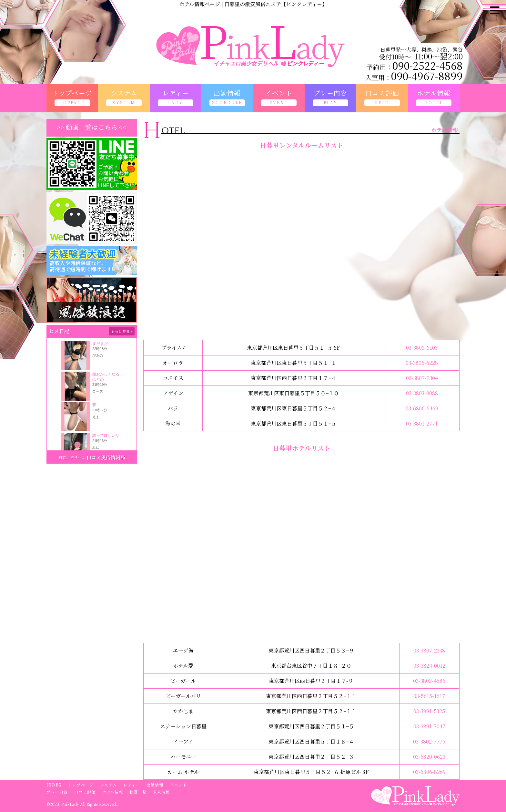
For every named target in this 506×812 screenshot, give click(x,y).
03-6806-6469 (422, 408)
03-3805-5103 (422, 348)
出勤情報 (155, 785)
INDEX (54, 785)
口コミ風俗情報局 (106, 457)
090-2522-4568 (428, 65)
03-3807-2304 (422, 378)
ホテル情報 (112, 792)
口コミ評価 (85, 792)
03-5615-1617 (429, 696)
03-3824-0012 (429, 666)
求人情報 (162, 792)
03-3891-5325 (429, 711)
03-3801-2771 (422, 423)
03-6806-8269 (429, 772)
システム (108, 785)
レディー (132, 785)
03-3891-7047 (429, 726)
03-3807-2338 (429, 650)
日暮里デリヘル (72, 457)
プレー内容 (57, 792)
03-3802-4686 (429, 681)
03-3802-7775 (429, 741)
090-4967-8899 (427, 76)
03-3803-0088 (422, 393)
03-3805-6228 (422, 363)
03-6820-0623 (429, 757)
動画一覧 (138, 792)
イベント (179, 785)
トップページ (81, 785)
